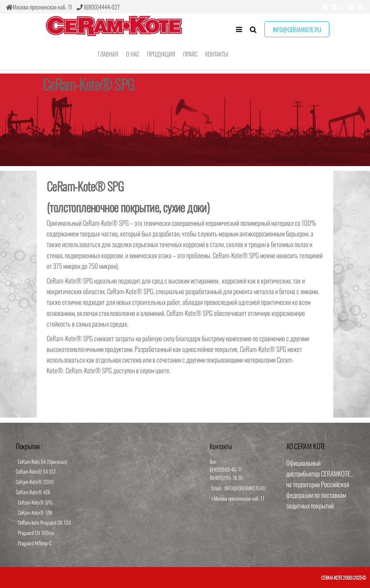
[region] (185, 120)
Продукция (161, 54)
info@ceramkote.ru (297, 29)
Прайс (190, 54)
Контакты (217, 54)
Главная (108, 54)
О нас (133, 54)
